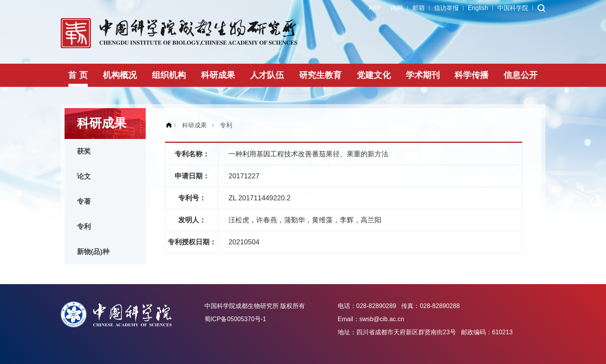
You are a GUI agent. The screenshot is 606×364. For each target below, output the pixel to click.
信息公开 (521, 75)
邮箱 (419, 8)
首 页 (78, 75)
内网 (397, 8)
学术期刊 (423, 75)
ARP (375, 8)
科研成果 (218, 75)
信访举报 (446, 8)
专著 (84, 201)
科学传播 (472, 75)
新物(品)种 (93, 252)
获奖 (84, 151)
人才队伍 (267, 75)
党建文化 (374, 75)
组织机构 (169, 75)
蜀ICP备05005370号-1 (235, 319)
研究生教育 (320, 75)
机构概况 (120, 75)
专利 (84, 227)
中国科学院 (513, 8)
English (478, 8)
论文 (84, 176)
